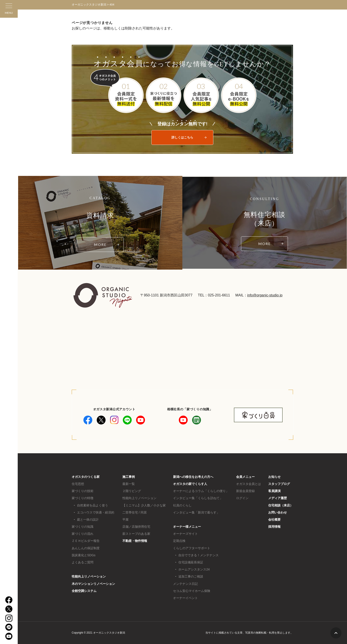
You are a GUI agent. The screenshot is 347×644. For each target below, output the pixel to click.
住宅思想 (78, 484)
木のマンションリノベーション (93, 584)
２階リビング (132, 491)
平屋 (125, 519)
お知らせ (274, 477)
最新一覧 (129, 484)
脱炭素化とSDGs (84, 555)
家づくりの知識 (83, 527)
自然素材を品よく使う (93, 505)
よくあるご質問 (83, 562)
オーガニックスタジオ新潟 (89, 5)
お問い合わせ (278, 512)
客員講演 (274, 491)
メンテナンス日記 (185, 584)
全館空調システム (84, 591)
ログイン (242, 498)
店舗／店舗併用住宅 (136, 527)
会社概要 (274, 519)
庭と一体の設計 (88, 519)
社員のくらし (182, 505)
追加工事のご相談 (191, 576)
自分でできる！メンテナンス (199, 555)
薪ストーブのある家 (136, 534)
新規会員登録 (245, 491)
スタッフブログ (279, 484)
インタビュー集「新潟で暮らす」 (196, 512)
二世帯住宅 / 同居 (135, 512)
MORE (100, 244)
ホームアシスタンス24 (194, 569)
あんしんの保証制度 (86, 548)
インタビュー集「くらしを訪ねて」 (198, 498)
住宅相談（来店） (281, 505)
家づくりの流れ (83, 534)
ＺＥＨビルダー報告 (86, 541)
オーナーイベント (185, 598)
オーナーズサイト (185, 534)
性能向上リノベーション (89, 576)
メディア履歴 (278, 498)
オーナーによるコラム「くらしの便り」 (201, 491)
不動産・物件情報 (135, 541)
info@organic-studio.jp (265, 295)
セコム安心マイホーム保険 (192, 591)
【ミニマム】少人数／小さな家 (144, 505)
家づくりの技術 (83, 491)
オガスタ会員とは (249, 484)
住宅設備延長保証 (191, 562)
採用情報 (274, 527)
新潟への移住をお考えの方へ (193, 477)
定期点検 (179, 541)
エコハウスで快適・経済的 (96, 512)
